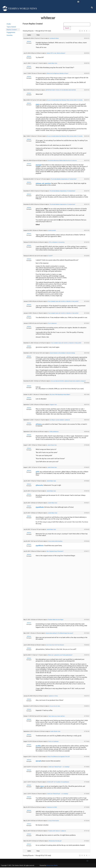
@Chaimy (39, 425)
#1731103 (87, 831)
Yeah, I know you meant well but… (57, 717)
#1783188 (87, 732)
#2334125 (87, 39)
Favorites (10, 35)
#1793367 (87, 717)
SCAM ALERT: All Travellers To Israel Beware (58, 782)
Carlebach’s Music (54, 39)
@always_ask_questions (43, 184)
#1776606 (87, 742)
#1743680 (87, 782)
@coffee (38, 746)
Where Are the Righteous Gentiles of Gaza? (58, 74)
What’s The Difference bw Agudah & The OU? (59, 757)
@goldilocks (40, 546)
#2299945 (87, 54)
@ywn (42, 787)
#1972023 (87, 634)
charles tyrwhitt (52, 231)
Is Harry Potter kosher (53, 821)
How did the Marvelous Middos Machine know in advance (62, 161)
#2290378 (87, 74)
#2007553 (87, 405)
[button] (78, 2)
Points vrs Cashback (53, 742)
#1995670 (87, 513)
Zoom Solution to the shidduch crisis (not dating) (62, 354)
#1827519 (87, 696)
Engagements (11, 32)
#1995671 (87, 503)
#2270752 (87, 161)
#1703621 (87, 841)
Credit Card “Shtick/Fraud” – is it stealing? (59, 767)
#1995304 (87, 542)
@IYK (37, 472)
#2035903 (87, 383)
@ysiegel (39, 165)
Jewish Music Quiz (52, 64)
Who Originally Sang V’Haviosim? (55, 552)
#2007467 (87, 420)
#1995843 (87, 481)
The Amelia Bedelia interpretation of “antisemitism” (64, 180)
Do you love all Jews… (55, 707)
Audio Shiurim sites (55, 732)
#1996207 (87, 468)
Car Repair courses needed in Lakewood (60, 420)
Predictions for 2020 (52, 808)
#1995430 (87, 530)
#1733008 (87, 808)
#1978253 (87, 620)
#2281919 (87, 101)
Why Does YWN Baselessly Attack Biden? (60, 395)
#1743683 (87, 794)
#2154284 (87, 314)
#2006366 (87, 432)
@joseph (38, 761)
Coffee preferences (54, 432)
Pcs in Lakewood (52, 324)
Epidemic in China (53, 696)
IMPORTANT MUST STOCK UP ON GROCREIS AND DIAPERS (61, 90)
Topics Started (11, 27)
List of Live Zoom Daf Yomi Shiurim (55, 645)
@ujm (37, 105)
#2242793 (87, 191)
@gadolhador (40, 508)
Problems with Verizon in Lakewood (57, 831)
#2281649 (87, 137)
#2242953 (87, 180)
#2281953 (87, 90)
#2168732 (87, 243)
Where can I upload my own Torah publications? (60, 656)
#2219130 (87, 231)
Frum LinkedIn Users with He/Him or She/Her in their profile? (63, 302)
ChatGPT (50, 256)
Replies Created (12, 30)
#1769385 (87, 757)
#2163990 (87, 256)
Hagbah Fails (53, 405)
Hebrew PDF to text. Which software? (56, 54)
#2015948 (87, 395)
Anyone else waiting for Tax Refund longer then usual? (60, 634)
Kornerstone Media (52, 866)
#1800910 (87, 707)
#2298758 (87, 64)
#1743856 (87, 767)
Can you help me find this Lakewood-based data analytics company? (68, 382)
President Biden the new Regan (56, 620)
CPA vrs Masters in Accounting (57, 243)
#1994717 (87, 552)
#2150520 (87, 343)
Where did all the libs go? (55, 841)
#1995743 (87, 492)
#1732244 (87, 821)
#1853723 (87, 656)
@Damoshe (39, 486)
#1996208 (87, 446)
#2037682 (87, 354)
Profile (9, 24)
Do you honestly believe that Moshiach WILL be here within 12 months (65, 101)
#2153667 (87, 324)
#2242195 (87, 205)
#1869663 (87, 645)
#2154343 (87, 302)
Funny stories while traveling (55, 542)
